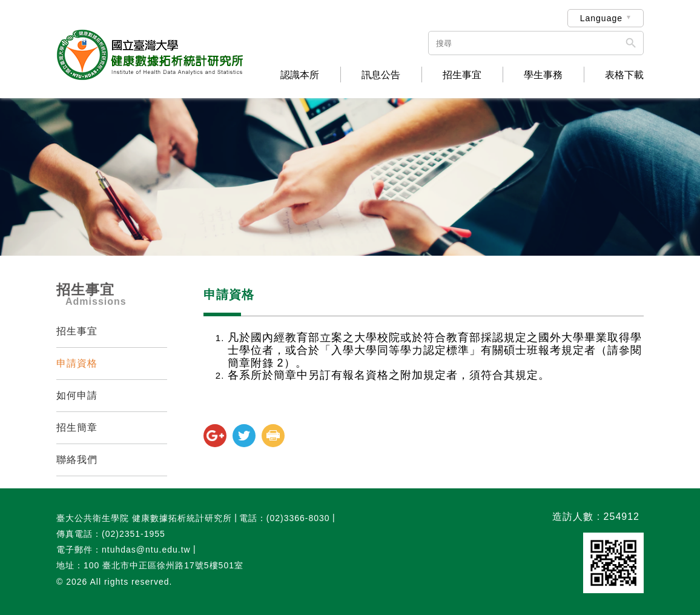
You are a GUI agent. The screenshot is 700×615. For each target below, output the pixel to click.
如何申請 (77, 395)
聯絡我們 (77, 460)
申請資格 (77, 363)
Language (601, 18)
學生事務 (543, 75)
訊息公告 (381, 75)
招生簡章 (77, 427)
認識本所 (300, 75)
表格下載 (624, 75)
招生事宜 (462, 75)
